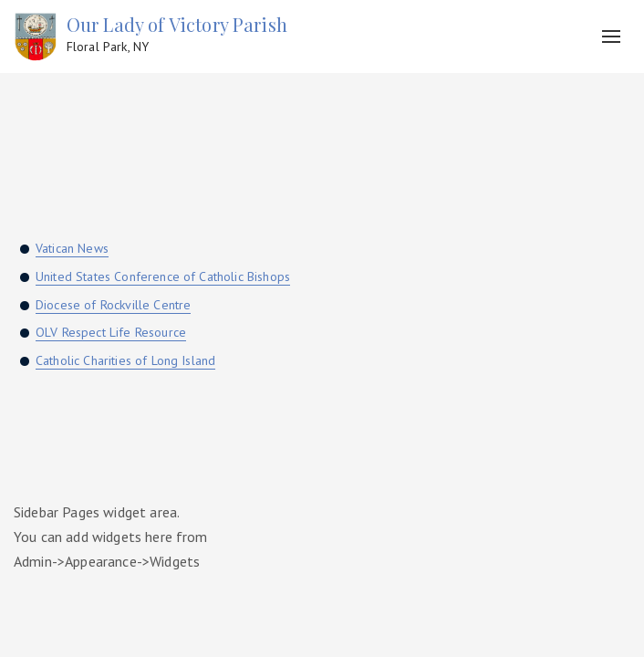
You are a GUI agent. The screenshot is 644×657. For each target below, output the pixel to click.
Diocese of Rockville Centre (113, 305)
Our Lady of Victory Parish (177, 35)
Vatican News (72, 248)
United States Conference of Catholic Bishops (163, 276)
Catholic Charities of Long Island (125, 360)
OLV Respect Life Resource (111, 332)
